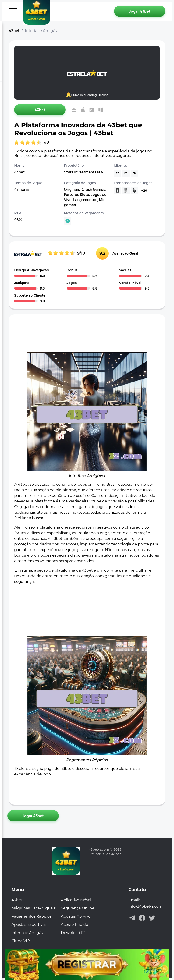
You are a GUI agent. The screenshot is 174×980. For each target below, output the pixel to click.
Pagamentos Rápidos (31, 916)
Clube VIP (21, 941)
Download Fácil (75, 933)
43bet (14, 31)
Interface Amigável (29, 933)
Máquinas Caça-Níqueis (33, 908)
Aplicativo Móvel (76, 900)
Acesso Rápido (75, 925)
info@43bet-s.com (146, 906)
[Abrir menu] (13, 11)
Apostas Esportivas (29, 925)
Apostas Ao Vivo (76, 916)
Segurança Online (78, 908)
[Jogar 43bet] (140, 11)
